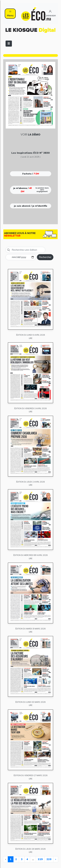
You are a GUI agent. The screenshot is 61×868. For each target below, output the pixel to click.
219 (40, 859)
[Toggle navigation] (9, 44)
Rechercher (45, 257)
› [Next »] (56, 859)
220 (49, 859)
